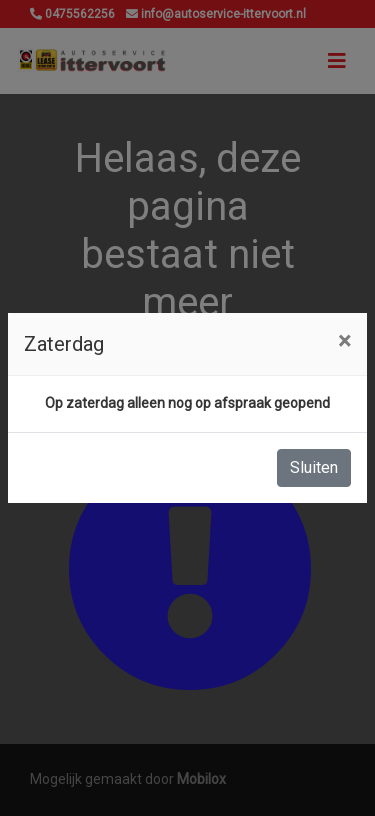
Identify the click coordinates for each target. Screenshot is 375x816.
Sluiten (314, 467)
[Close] (344, 341)
